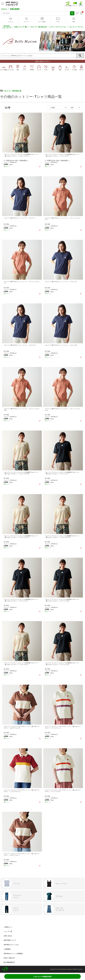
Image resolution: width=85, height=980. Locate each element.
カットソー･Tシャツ (77, 27)
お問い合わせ (8, 936)
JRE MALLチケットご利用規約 (13, 954)
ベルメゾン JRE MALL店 (38, 27)
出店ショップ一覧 (21, 27)
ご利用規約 (7, 949)
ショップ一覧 (8, 931)
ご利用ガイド (8, 927)
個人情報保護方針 (9, 962)
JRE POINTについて (10, 940)
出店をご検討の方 (9, 958)
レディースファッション (58, 27)
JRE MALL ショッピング (7, 27)
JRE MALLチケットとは (11, 945)
